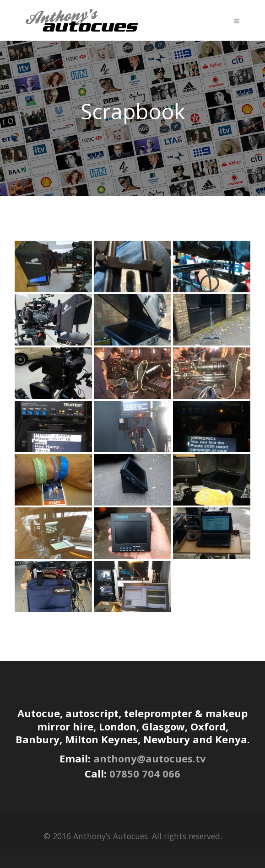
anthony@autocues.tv (150, 758)
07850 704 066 (145, 773)
